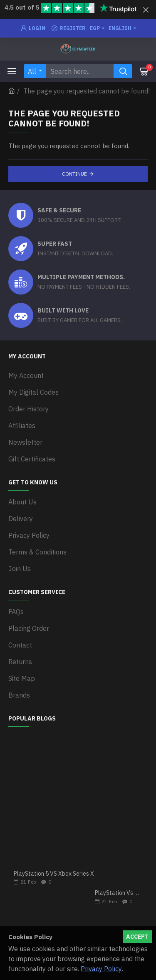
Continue (74, 174)
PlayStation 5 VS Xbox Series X (54, 874)
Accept (137, 937)
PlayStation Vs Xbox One (119, 893)
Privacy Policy (101, 969)
